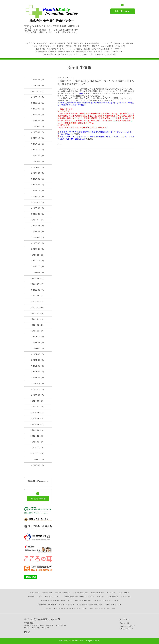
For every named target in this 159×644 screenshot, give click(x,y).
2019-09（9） (38, 465)
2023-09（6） (38, 208)
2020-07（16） (38, 407)
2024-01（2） (38, 185)
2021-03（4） (38, 366)
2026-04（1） (38, 80)
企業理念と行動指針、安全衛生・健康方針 (73, 46)
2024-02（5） (38, 179)
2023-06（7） (38, 226)
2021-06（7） (38, 354)
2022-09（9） (38, 272)
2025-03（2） (38, 126)
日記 (91, 54)
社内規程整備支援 (92, 43)
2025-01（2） (38, 132)
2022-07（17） (38, 284)
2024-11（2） (38, 144)
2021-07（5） (38, 348)
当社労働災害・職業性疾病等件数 (89, 52)
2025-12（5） (38, 97)
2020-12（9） (38, 383)
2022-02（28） (38, 313)
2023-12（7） (38, 191)
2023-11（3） (38, 196)
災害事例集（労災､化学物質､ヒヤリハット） (54, 49)
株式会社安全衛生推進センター (74, 641)
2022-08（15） (38, 278)
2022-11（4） (38, 261)
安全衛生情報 (42, 43)
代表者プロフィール (47, 46)
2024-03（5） (38, 173)
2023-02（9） (38, 243)
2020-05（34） (38, 418)
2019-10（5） (38, 459)
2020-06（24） (38, 413)
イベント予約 (121, 46)
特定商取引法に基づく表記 (105, 54)
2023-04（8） (38, 231)
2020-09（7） (38, 395)
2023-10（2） (38, 202)
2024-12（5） (38, 138)
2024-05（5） (38, 167)
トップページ (30, 43)
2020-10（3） (38, 389)
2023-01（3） (38, 249)
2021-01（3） (38, 378)
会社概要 (130, 43)
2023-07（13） (38, 220)
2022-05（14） (38, 296)
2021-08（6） (38, 343)
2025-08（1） (38, 115)
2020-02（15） (38, 436)
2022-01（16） (38, 319)
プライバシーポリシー (113, 52)
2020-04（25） (38, 424)
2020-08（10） (38, 401)
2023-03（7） (38, 237)
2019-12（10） (38, 448)
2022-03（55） (38, 307)
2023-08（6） (38, 214)
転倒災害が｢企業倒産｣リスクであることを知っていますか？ (98, 49)
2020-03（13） (38, 430)
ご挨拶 (34, 46)
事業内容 (96, 46)
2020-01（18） (38, 442)
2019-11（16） (38, 454)
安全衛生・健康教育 (57, 43)
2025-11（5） (38, 103)
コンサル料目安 (107, 46)
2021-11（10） (38, 331)
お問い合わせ (119, 43)
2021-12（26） (38, 325)
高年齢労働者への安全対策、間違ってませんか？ (55, 52)
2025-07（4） (38, 120)
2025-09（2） (38, 109)
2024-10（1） (38, 150)
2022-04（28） (38, 302)
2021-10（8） (38, 337)
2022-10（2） (38, 267)
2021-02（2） (38, 372)
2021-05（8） (38, 360)
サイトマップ (106, 43)
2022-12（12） (38, 255)
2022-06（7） (38, 290)
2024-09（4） (38, 156)
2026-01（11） (38, 91)
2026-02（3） (38, 85)
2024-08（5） (38, 161)
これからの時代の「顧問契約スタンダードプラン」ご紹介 (65, 54)
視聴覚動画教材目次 (75, 43)
